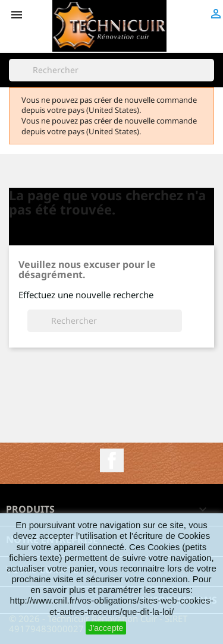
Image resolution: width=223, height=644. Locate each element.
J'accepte (106, 628)
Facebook (112, 460)
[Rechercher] (111, 70)
